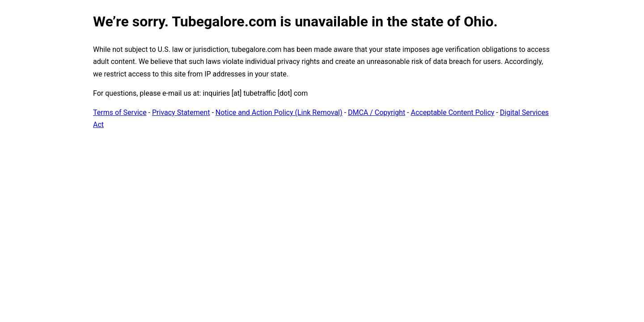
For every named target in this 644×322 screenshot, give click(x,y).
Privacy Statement (181, 112)
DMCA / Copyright (377, 112)
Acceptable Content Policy (452, 112)
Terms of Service (120, 112)
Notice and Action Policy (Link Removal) (279, 112)
